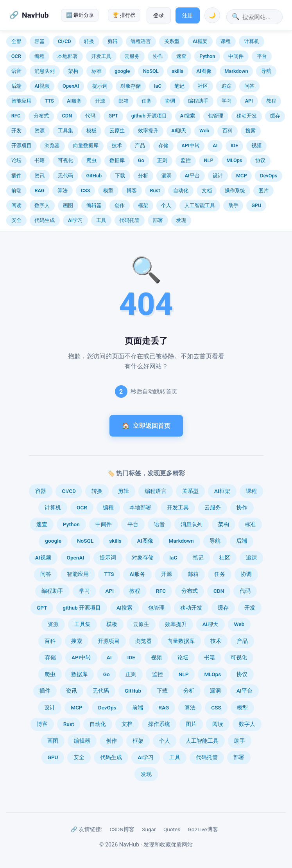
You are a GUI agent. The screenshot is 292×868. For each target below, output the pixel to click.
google (122, 71)
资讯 (39, 176)
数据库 (117, 160)
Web (204, 131)
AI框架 (200, 41)
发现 (181, 220)
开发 (16, 131)
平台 (262, 56)
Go (141, 160)
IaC (158, 86)
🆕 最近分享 (80, 15)
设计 (218, 176)
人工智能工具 (200, 205)
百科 (228, 131)
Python (207, 56)
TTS (49, 101)
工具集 (65, 131)
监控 (186, 160)
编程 (39, 56)
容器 (39, 41)
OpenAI (71, 86)
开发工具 (101, 56)
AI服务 (74, 101)
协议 (260, 160)
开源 (100, 101)
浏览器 (52, 145)
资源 (39, 131)
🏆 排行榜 (124, 15)
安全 (16, 220)
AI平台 (192, 176)
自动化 (181, 190)
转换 (89, 41)
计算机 (252, 41)
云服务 (132, 56)
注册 (188, 15)
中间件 (236, 56)
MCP (242, 176)
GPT (113, 116)
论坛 (16, 160)
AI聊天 (179, 131)
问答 (249, 86)
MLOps (234, 160)
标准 (97, 71)
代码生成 (45, 220)
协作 (158, 56)
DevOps (269, 176)
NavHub (35, 15)
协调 (170, 101)
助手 (233, 205)
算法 (63, 190)
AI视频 (42, 86)
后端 (16, 86)
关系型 (172, 41)
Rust (155, 190)
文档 (207, 190)
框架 (143, 205)
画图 (68, 205)
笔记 (179, 86)
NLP (209, 160)
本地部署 (68, 56)
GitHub (94, 176)
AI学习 (75, 220)
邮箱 (124, 101)
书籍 (39, 160)
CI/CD (64, 41)
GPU (256, 205)
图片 (263, 190)
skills (177, 71)
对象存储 (131, 86)
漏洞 (167, 176)
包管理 (216, 116)
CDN (67, 116)
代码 (90, 116)
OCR (16, 56)
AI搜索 (188, 116)
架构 (73, 71)
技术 (117, 145)
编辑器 (94, 205)
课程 (226, 41)
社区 (203, 86)
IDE (234, 145)
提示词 (100, 86)
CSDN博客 (122, 829)
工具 (101, 220)
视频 (256, 145)
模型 (108, 190)
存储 (163, 145)
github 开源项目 (149, 116)
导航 (266, 71)
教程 (271, 101)
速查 (181, 56)
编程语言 (141, 41)
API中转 (190, 145)
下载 (120, 176)
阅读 (16, 205)
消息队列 (45, 71)
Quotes (172, 829)
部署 (158, 220)
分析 (143, 176)
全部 (16, 41)
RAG (39, 190)
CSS (86, 190)
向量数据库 (86, 145)
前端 (16, 190)
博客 (132, 190)
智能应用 (21, 101)
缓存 (275, 116)
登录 (159, 15)
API (249, 101)
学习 (227, 101)
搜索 (251, 131)
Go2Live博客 (203, 829)
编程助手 (198, 101)
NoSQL (151, 71)
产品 (140, 145)
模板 (91, 131)
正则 (162, 160)
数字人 (42, 205)
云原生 (117, 131)
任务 (147, 101)
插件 (16, 176)
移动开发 (247, 116)
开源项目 (21, 145)
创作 (120, 205)
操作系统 (235, 190)
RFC (16, 116)
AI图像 (204, 71)
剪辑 (113, 41)
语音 (16, 71)
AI (215, 145)
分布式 (41, 116)
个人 (166, 205)
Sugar (149, 829)
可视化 (65, 160)
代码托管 (129, 220)
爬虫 (91, 160)
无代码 (65, 176)
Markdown (236, 71)
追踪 (226, 86)
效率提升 (148, 131)
